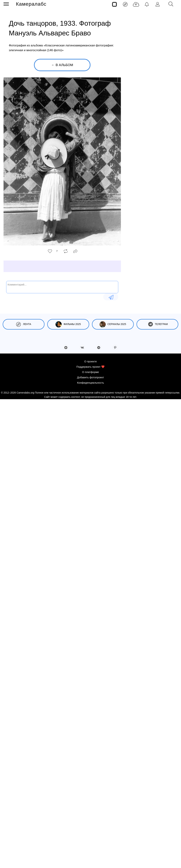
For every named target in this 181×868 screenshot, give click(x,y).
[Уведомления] (147, 4)
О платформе (90, 841)
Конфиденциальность (90, 851)
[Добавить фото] (136, 4)
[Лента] (125, 4)
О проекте (91, 830)
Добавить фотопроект (91, 846)
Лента (24, 324)
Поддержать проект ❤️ (90, 836)
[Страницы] (114, 4)
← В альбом (62, 65)
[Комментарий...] (62, 287)
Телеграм (157, 324)
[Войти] (158, 4)
